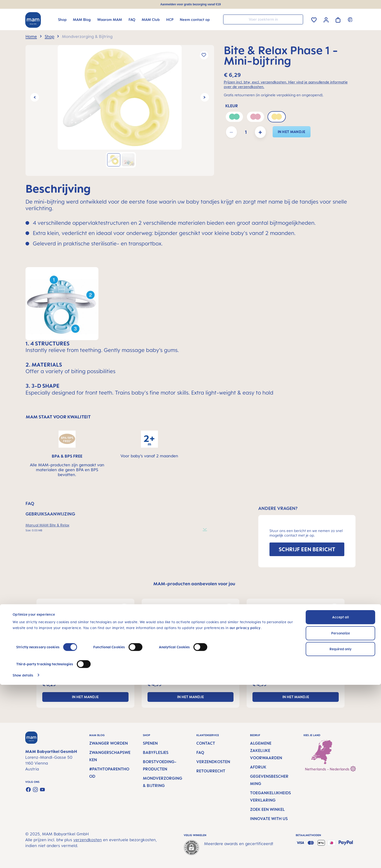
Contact (206, 743)
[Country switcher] (351, 19)
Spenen (150, 743)
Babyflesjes (156, 752)
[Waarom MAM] (110, 20)
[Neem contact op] (195, 20)
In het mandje (292, 132)
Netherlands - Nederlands (330, 768)
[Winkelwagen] (338, 19)
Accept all (341, 800)
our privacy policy (245, 811)
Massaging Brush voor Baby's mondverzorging (185, 672)
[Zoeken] (298, 19)
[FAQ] (132, 20)
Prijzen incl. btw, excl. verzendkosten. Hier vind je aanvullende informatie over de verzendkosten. (286, 84)
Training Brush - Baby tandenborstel (287, 672)
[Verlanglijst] (314, 19)
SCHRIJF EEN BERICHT (307, 549)
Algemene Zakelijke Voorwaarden (266, 750)
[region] (120, 110)
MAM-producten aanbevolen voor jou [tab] (194, 584)
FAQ (200, 752)
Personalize (341, 816)
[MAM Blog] (82, 20)
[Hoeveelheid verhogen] (260, 132)
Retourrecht (211, 771)
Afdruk (258, 767)
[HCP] (170, 20)
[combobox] (263, 19)
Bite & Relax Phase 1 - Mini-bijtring (76, 672)
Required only (341, 832)
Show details (23, 858)
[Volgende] (205, 97)
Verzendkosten (213, 762)
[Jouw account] (326, 19)
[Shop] (62, 20)
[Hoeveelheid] (246, 132)
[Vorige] (35, 97)
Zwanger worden (108, 743)
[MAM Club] (151, 20)
